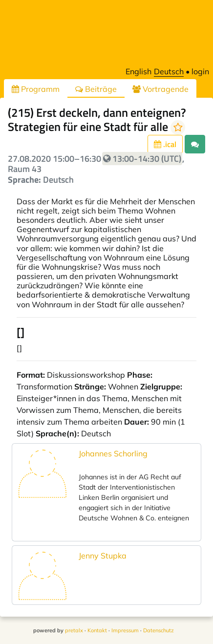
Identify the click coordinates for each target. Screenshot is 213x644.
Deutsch (169, 71)
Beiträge (96, 89)
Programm (36, 89)
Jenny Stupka (103, 556)
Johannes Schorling (113, 453)
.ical (165, 144)
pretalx (74, 630)
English (138, 71)
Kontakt (97, 630)
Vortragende (160, 89)
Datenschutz (159, 630)
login (200, 71)
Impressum (125, 630)
